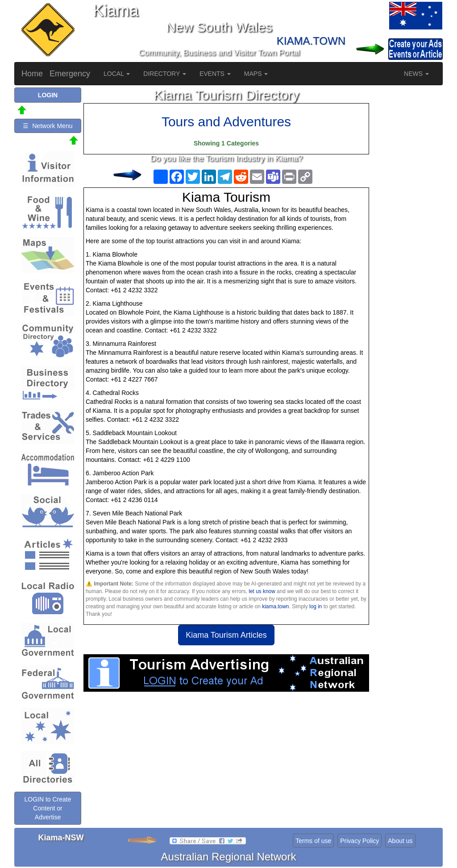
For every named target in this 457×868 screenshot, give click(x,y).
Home (32, 74)
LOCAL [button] (117, 74)
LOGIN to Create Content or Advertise (48, 808)
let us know (262, 591)
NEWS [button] (416, 74)
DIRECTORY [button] (165, 74)
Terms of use (313, 841)
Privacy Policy (359, 841)
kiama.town (275, 606)
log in (316, 606)
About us (400, 841)
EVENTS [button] (215, 74)
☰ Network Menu (48, 126)
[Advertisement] (226, 763)
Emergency (70, 74)
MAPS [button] (256, 74)
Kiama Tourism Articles (226, 635)
